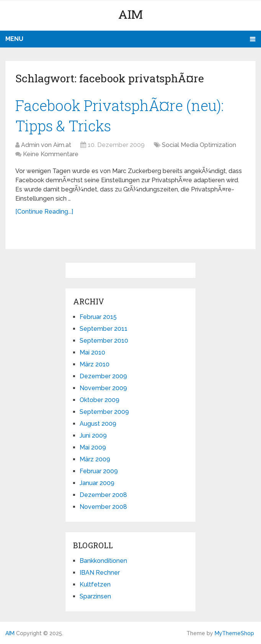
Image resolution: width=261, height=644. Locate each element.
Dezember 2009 (103, 376)
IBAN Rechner (100, 573)
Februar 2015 (98, 317)
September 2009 (104, 412)
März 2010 (95, 364)
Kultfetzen (95, 584)
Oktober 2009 (100, 400)
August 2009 (98, 424)
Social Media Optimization (199, 145)
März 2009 (95, 459)
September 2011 (104, 329)
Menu (14, 39)
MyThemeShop (234, 633)
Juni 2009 (93, 436)
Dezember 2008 (103, 495)
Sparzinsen (95, 596)
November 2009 (103, 388)
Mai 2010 (92, 352)
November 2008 (103, 507)
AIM (130, 14)
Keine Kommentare (51, 154)
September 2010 (104, 341)
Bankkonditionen (103, 561)
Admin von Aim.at (46, 145)
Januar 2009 (97, 483)
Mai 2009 (93, 447)
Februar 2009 (99, 471)
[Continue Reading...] (44, 212)
